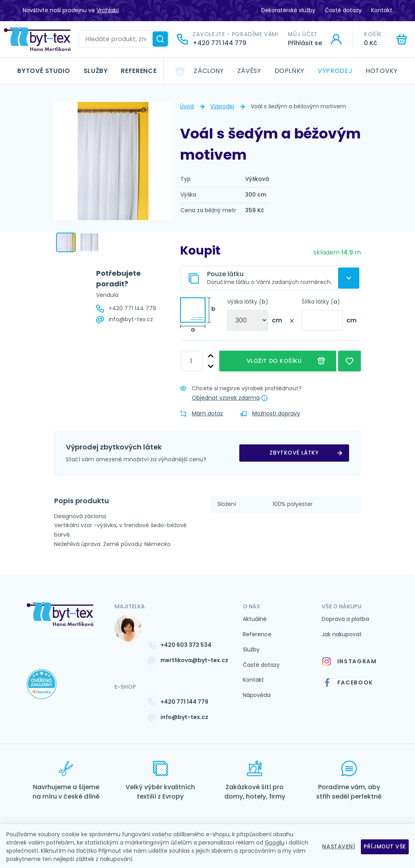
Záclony (209, 71)
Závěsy (249, 71)
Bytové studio (44, 71)
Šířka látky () (321, 302)
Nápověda (257, 695)
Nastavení (338, 846)
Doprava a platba (345, 619)
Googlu (275, 843)
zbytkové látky (294, 453)
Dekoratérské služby (288, 10)
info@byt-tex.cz (131, 319)
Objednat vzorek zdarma (226, 398)
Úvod (187, 106)
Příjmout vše (385, 846)
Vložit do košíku (278, 361)
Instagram (349, 661)
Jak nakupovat (342, 634)
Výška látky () (248, 302)
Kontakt (382, 10)
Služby (96, 71)
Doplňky (289, 71)
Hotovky (381, 71)
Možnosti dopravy (270, 413)
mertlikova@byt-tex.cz (194, 660)
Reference (139, 71)
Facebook (348, 682)
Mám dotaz (202, 413)
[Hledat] (160, 39)
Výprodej (335, 71)
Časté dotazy (343, 10)
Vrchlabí (108, 10)
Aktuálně (255, 619)
